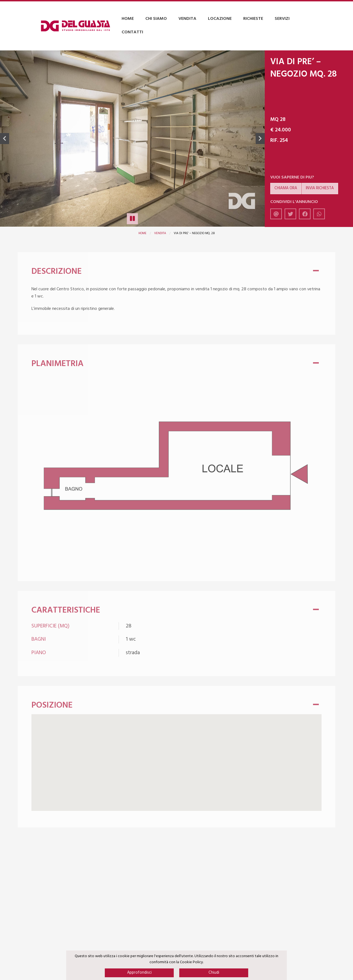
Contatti (132, 32)
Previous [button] (5, 139)
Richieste (253, 19)
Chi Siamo (156, 19)
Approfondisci (139, 973)
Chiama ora (286, 188)
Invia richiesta (320, 188)
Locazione (220, 19)
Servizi (282, 19)
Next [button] (260, 139)
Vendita (187, 19)
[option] (132, 139)
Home (128, 19)
